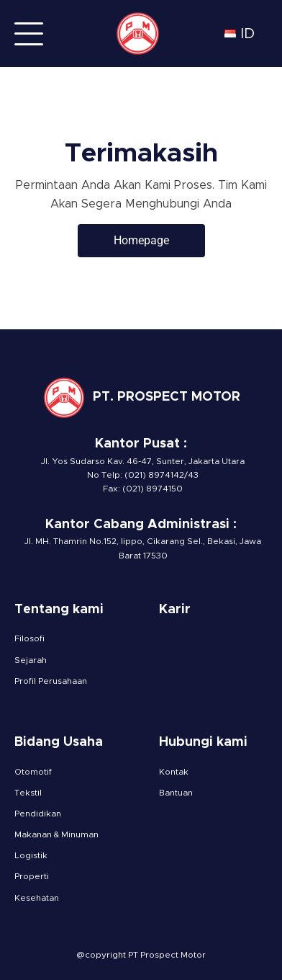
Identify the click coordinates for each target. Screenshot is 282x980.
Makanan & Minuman (56, 834)
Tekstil (28, 793)
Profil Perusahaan (51, 681)
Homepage (141, 240)
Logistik (31, 855)
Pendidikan (38, 814)
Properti (32, 876)
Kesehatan (37, 898)
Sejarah (31, 660)
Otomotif (33, 772)
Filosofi (29, 638)
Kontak (174, 772)
